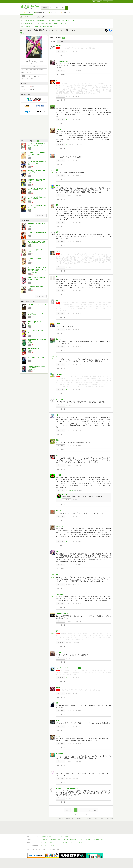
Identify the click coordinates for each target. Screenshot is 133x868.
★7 (67, 542)
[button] (67, 8)
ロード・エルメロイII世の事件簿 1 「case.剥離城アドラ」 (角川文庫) (36, 242)
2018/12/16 (79, 347)
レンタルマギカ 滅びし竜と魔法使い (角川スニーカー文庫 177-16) (37, 162)
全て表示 (53, 42)
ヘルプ (44, 834)
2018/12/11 (79, 364)
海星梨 (58, 232)
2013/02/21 (79, 798)
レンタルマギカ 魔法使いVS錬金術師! (37, 232)
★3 (67, 604)
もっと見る (41, 216)
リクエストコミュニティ (77, 834)
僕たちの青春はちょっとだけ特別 (36, 357)
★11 (67, 145)
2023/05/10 (79, 145)
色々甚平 (58, 475)
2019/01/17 (76, 329)
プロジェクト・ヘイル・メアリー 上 (37, 304)
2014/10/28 (76, 584)
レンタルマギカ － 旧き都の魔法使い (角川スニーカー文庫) (37, 154)
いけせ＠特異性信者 (62, 61)
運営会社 (45, 831)
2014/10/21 (79, 604)
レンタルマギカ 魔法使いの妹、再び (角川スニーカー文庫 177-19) (37, 180)
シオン (58, 252)
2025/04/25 (79, 71)
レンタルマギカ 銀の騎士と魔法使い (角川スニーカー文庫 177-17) (37, 145)
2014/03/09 (76, 658)
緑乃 (57, 631)
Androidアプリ (46, 837)
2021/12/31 (79, 195)
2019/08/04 (79, 314)
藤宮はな (58, 186)
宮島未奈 (30, 350)
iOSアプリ (55, 837)
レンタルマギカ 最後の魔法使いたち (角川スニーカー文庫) (37, 198)
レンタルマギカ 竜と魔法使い (35, 259)
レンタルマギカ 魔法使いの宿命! (36, 287)
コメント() (71, 51)
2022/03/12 (79, 176)
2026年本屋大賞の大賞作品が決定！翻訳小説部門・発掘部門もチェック (40, 26)
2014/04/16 (79, 621)
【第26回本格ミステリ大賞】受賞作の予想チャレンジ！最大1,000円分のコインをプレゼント (45, 24)
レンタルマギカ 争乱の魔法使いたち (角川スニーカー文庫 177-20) (37, 189)
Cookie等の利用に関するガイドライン (73, 831)
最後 (95, 810)
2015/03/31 (79, 516)
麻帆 (57, 440)
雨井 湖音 (30, 359)
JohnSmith (59, 374)
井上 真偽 (30, 343)
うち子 (58, 324)
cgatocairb (59, 594)
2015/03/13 (79, 542)
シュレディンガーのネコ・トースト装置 (68, 668)
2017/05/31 (79, 405)
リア (57, 155)
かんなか (58, 511)
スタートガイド (58, 828)
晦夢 (57, 703)
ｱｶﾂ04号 (58, 129)
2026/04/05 (79, 51)
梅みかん (58, 339)
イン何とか (59, 754)
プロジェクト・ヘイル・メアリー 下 (37, 313)
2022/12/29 (79, 160)
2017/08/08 (79, 390)
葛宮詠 (58, 687)
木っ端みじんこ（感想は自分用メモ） (67, 789)
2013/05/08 (76, 779)
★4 (67, 465)
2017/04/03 (79, 430)
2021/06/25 (79, 267)
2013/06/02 (79, 761)
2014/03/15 (76, 643)
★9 (67, 711)
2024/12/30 (76, 96)
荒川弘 (29, 325)
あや (57, 771)
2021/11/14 (79, 222)
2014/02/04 (79, 678)
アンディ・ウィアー (32, 306)
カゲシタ (58, 652)
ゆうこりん (59, 456)
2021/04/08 (79, 290)
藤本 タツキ (30, 334)
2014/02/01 (76, 693)
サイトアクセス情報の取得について (95, 831)
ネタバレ (61, 42)
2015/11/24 (79, 490)
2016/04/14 (79, 465)
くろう (58, 81)
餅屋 (57, 205)
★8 (67, 347)
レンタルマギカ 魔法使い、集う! (36, 250)
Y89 (57, 277)
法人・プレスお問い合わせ (62, 834)
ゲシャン (58, 415)
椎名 (57, 300)
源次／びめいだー (61, 399)
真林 (57, 551)
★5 (67, 195)
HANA (58, 721)
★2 (67, 120)
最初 (67, 810)
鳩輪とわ (58, 46)
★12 (67, 490)
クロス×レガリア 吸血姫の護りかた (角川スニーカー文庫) (36, 279)
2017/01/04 (79, 446)
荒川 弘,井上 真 (31, 369)
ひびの (58, 736)
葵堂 (57, 170)
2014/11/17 (79, 565)
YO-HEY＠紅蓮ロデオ (63, 614)
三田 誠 (26, 17)
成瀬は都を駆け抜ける (33, 348)
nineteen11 (59, 526)
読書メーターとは (47, 828)
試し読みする (34, 67)
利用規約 (67, 828)
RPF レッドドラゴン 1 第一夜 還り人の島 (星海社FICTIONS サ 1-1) (37, 268)
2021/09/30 (79, 242)
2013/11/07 (79, 711)
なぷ (57, 357)
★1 (67, 51)
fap (57, 575)
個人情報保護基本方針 (55, 831)
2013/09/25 (79, 726)
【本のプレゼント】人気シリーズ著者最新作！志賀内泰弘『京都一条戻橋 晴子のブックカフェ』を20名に (49, 21)
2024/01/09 (79, 120)
